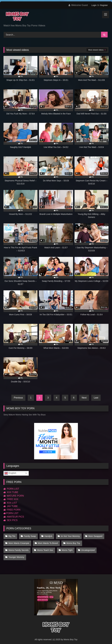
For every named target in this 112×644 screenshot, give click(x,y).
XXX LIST (10, 503)
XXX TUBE (11, 492)
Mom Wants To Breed (47, 542)
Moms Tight (66, 548)
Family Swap (29, 536)
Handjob (47, 536)
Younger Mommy (16, 554)
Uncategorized (86, 548)
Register (104, 5)
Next (84, 398)
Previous (18, 398)
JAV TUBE (11, 506)
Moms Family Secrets (18, 548)
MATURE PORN (14, 496)
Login (94, 5)
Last (96, 398)
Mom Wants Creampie (19, 542)
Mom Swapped (93, 536)
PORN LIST (11, 489)
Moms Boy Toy (72, 542)
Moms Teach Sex (44, 548)
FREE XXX (11, 499)
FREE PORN (12, 510)
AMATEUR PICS (14, 517)
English (10, 473)
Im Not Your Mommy (69, 536)
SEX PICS (10, 520)
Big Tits (12, 536)
